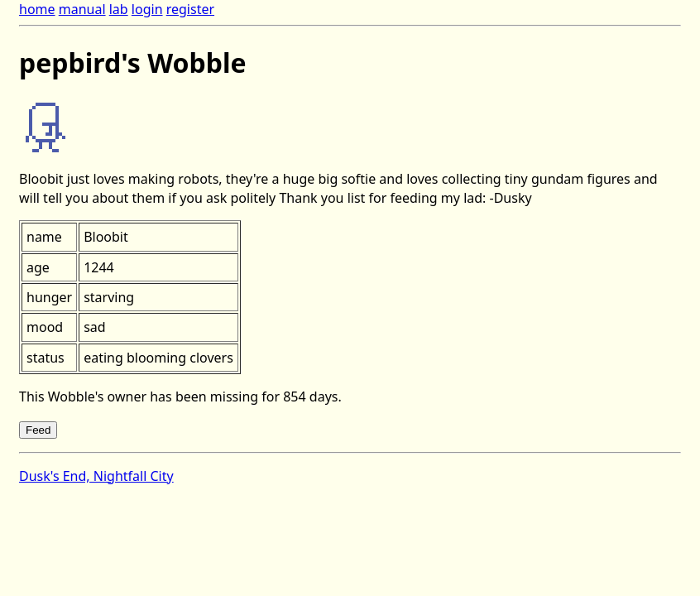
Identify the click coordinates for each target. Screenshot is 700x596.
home (37, 9)
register (190, 9)
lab (119, 9)
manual (82, 9)
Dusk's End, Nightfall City (96, 476)
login (147, 9)
